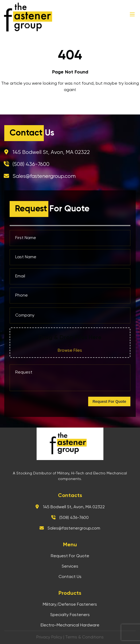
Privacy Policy (49, 637)
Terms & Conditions (84, 637)
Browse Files (70, 351)
